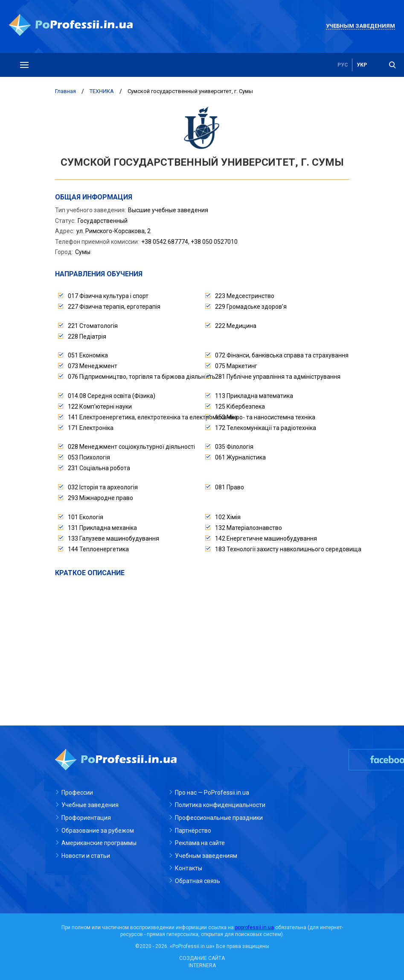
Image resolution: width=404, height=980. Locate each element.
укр (362, 65)
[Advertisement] (202, 642)
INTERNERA (202, 965)
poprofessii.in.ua (254, 927)
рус (343, 65)
